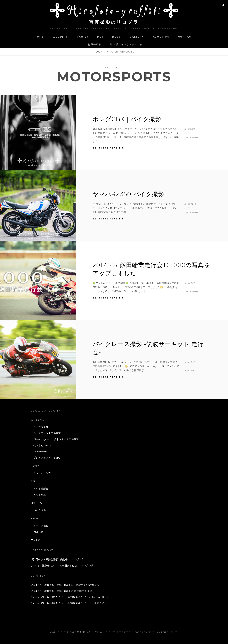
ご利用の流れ (93, 44)
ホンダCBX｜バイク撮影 (127, 119)
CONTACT (186, 37)
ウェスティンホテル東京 (47, 433)
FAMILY (83, 37)
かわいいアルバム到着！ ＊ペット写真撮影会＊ (57, 597)
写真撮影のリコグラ (114, 22)
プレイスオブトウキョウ (47, 458)
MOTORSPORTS (40, 503)
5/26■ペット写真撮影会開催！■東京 (51, 585)
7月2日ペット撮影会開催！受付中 (49, 559)
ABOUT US (161, 37)
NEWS (34, 519)
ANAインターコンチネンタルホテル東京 (56, 439)
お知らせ (38, 532)
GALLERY (137, 37)
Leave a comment (193, 137)
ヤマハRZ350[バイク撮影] (129, 194)
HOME (39, 37)
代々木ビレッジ (42, 445)
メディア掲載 (41, 526)
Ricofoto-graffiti (84, 585)
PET (100, 37)
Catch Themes (168, 632)
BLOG (117, 37)
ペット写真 (40, 495)
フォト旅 (35, 540)
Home (97, 52)
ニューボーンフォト (45, 473)
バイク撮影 (40, 510)
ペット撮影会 (41, 489)
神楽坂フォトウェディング (127, 44)
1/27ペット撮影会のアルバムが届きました (54, 566)
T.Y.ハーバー (40, 452)
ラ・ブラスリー (42, 427)
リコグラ (187, 133)
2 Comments (190, 370)
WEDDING (60, 37)
